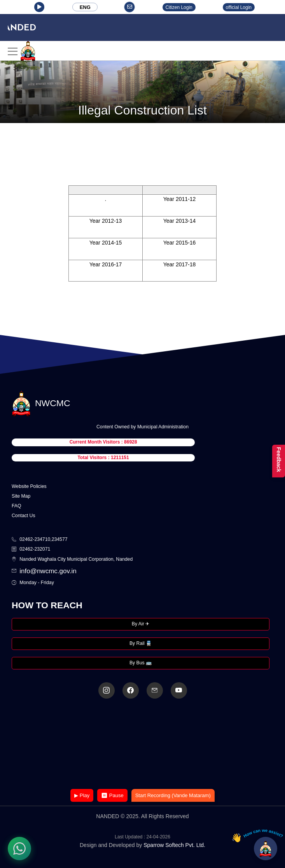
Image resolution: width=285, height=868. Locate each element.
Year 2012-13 (106, 221)
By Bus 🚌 (141, 663)
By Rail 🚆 (141, 643)
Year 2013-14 (180, 221)
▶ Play (82, 795)
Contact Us (24, 516)
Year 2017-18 (180, 264)
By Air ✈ (141, 624)
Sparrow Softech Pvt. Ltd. (174, 845)
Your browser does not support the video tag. (143, 744)
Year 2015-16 (180, 243)
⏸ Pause (112, 795)
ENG (85, 7)
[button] (39, 7)
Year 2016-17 (106, 264)
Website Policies (29, 486)
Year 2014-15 (106, 243)
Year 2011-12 (180, 199)
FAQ (17, 506)
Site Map (21, 496)
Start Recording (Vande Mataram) (173, 795)
